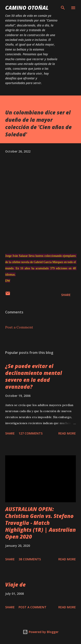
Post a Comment (19, 327)
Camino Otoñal (27, 8)
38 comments (30, 559)
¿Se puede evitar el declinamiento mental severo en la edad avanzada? (34, 376)
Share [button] (66, 295)
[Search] (63, 8)
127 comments (31, 433)
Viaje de (15, 585)
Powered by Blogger (41, 632)
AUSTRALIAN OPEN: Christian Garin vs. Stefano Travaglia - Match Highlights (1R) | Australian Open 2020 (40, 523)
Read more (67, 433)
